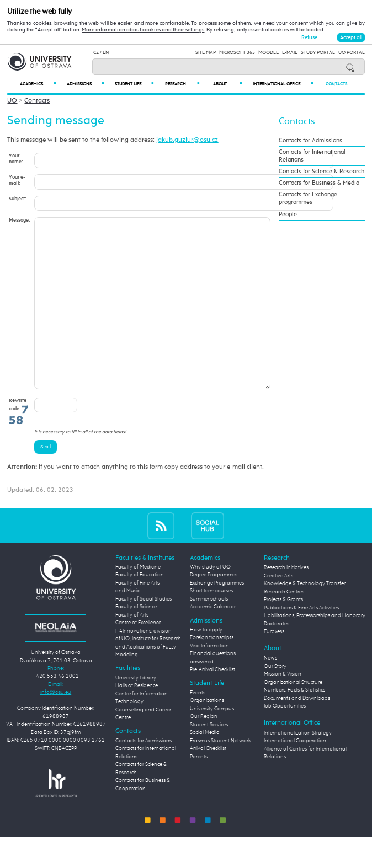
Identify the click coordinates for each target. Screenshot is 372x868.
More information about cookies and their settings (143, 30)
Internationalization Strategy (298, 766)
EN (106, 53)
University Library (136, 711)
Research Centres (284, 625)
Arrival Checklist (208, 782)
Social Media (205, 766)
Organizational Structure (293, 716)
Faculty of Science (136, 640)
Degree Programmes (214, 608)
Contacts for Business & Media (319, 183)
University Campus (212, 742)
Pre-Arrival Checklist (212, 703)
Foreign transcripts (212, 671)
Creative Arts (278, 609)
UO (12, 101)
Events (198, 726)
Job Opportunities (285, 739)
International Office (283, 84)
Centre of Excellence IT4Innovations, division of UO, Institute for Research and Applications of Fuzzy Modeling (148, 672)
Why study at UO (210, 600)
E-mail (290, 53)
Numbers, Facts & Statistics (294, 723)
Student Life (134, 84)
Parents (199, 790)
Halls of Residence (137, 719)
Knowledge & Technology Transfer (305, 617)
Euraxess (274, 665)
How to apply (206, 663)
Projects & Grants (283, 633)
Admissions (85, 84)
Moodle (269, 53)
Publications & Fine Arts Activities (301, 641)
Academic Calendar (213, 640)
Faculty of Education (140, 608)
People (288, 215)
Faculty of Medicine (138, 600)
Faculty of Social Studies (144, 632)
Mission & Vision (283, 707)
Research (182, 84)
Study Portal (318, 53)
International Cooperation (295, 774)
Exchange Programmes (217, 616)
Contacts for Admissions (310, 141)
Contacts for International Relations (312, 156)
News (270, 691)
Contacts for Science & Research (321, 172)
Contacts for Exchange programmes (308, 199)
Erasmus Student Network (220, 774)
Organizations (207, 734)
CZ (96, 53)
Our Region (204, 750)
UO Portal (352, 53)
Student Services (209, 758)
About (227, 84)
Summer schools (209, 632)
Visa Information (209, 679)
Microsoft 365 (237, 53)
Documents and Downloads (297, 732)
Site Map (206, 53)
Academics (38, 84)
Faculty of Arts (132, 648)
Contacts (336, 84)
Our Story (275, 700)
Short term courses (211, 624)
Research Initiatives (286, 601)
